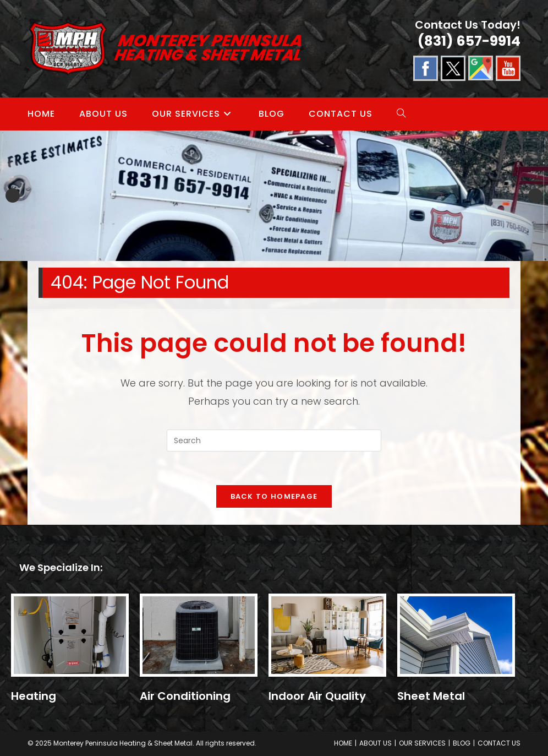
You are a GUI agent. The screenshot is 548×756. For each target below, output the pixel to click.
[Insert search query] (274, 440)
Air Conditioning (185, 696)
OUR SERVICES (422, 743)
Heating (34, 696)
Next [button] (535, 195)
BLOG (462, 743)
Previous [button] (13, 195)
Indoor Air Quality (317, 696)
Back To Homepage (274, 496)
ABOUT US (376, 743)
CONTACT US (499, 743)
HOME (343, 743)
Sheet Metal (431, 696)
